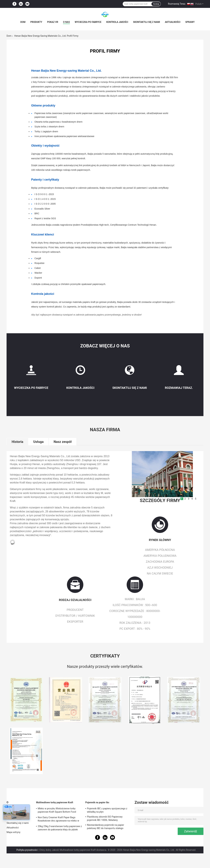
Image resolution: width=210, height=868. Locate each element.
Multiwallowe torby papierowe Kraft (55, 802)
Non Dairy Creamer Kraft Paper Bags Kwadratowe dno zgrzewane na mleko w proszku (58, 820)
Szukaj (156, 4)
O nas (66, 22)
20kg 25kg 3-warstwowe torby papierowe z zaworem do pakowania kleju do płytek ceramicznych (60, 828)
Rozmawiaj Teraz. (177, 4)
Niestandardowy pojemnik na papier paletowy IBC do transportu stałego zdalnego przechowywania (105, 827)
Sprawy (190, 22)
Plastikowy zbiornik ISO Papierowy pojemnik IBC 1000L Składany (105, 818)
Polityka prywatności (27, 850)
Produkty (36, 22)
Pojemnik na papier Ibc (97, 802)
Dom (23, 22)
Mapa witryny (13, 832)
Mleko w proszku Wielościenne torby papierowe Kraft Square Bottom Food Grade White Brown (57, 811)
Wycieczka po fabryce (88, 22)
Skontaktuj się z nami (147, 22)
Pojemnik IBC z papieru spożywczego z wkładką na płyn (107, 810)
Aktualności (173, 22)
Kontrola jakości (117, 22)
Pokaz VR (53, 22)
